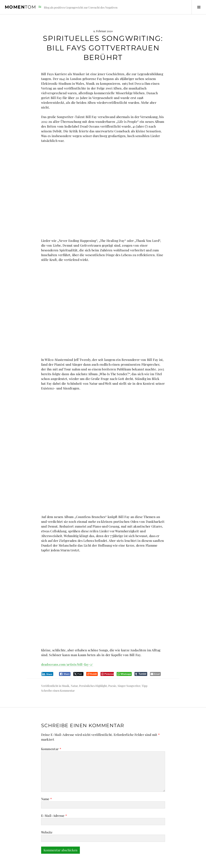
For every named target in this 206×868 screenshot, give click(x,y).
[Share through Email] (155, 659)
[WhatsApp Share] (124, 659)
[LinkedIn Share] (47, 659)
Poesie (112, 671)
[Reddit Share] (92, 659)
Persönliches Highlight (93, 671)
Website (47, 818)
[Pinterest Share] (107, 659)
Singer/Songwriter (129, 671)
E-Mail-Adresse (54, 801)
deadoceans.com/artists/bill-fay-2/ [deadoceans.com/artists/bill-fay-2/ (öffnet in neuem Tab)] (67, 650)
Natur (74, 671)
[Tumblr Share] (141, 659)
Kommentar (51, 734)
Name (47, 784)
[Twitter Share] (78, 659)
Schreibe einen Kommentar (58, 676)
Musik (66, 671)
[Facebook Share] (65, 659)
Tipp (145, 671)
